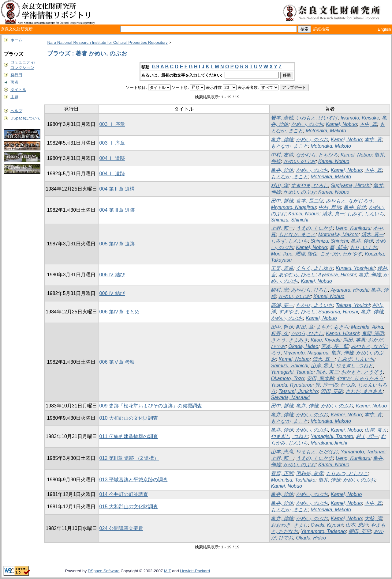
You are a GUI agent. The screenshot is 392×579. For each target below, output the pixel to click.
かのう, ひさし (307, 333)
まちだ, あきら (332, 327)
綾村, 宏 (280, 290)
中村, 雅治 (330, 207)
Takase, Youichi (353, 305)
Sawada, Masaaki (290, 397)
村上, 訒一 (367, 436)
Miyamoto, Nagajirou (293, 207)
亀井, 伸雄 (282, 140)
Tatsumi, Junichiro (298, 391)
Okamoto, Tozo (287, 378)
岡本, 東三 (327, 372)
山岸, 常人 (322, 366)
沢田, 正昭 (332, 391)
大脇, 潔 (373, 518)
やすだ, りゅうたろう (360, 378)
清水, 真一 (333, 214)
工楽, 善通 (282, 268)
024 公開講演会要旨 (121, 528)
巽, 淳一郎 (326, 385)
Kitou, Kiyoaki (325, 340)
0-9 (156, 67)
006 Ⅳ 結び (112, 275)
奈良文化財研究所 (17, 29)
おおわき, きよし (289, 525)
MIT (168, 571)
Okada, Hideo (303, 346)
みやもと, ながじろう (349, 201)
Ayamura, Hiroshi (337, 275)
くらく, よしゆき (314, 268)
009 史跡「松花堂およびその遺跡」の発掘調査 (151, 406)
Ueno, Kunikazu (353, 228)
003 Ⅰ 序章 (112, 124)
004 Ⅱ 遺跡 (112, 158)
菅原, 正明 (282, 473)
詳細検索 (321, 29)
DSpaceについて (26, 118)
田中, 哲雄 (282, 201)
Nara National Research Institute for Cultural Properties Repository (107, 42)
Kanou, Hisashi (342, 333)
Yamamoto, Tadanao (363, 452)
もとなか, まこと (289, 146)
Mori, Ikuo (282, 254)
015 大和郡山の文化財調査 (129, 507)
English (384, 29)
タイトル (18, 90)
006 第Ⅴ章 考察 (117, 362)
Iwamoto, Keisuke (360, 118)
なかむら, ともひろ (317, 155)
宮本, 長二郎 (310, 201)
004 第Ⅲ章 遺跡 (117, 210)
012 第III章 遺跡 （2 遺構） (129, 458)
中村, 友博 (282, 155)
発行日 (16, 75)
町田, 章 (305, 327)
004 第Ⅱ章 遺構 (117, 189)
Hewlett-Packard (195, 571)
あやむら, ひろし (297, 275)
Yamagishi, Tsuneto (292, 372)
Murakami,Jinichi (329, 443)
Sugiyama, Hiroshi (351, 185)
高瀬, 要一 (282, 305)
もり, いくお (363, 247)
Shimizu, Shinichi (289, 220)
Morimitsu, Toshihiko (293, 480)
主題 (14, 97)
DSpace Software (104, 571)
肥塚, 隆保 (306, 254)
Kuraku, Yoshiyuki (355, 268)
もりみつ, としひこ (347, 473)
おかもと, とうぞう (362, 372)
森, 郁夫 (338, 247)
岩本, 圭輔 (282, 118)
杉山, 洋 (280, 185)
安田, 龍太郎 (320, 378)
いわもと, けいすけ (317, 118)
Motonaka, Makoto (326, 131)
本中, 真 (368, 124)
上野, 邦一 (282, 228)
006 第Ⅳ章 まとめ (120, 312)
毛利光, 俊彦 (310, 473)
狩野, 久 (280, 333)
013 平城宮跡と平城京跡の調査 (134, 480)
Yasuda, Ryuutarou (292, 385)
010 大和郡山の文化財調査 (129, 418)
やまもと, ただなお (317, 452)
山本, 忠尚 (282, 452)
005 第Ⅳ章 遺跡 (117, 244)
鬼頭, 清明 (373, 333)
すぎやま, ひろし (310, 185)
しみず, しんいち (366, 214)
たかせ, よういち (314, 305)
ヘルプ (16, 111)
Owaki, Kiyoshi (327, 525)
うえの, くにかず (314, 228)
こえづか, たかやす (341, 254)
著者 (14, 82)
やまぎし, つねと (355, 366)
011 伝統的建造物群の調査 (129, 436)
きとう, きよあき (289, 340)
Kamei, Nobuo (341, 124)
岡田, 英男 (354, 340)
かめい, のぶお (307, 124)
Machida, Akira (367, 327)
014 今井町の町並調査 (124, 494)
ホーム (16, 40)
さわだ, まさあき (364, 391)
